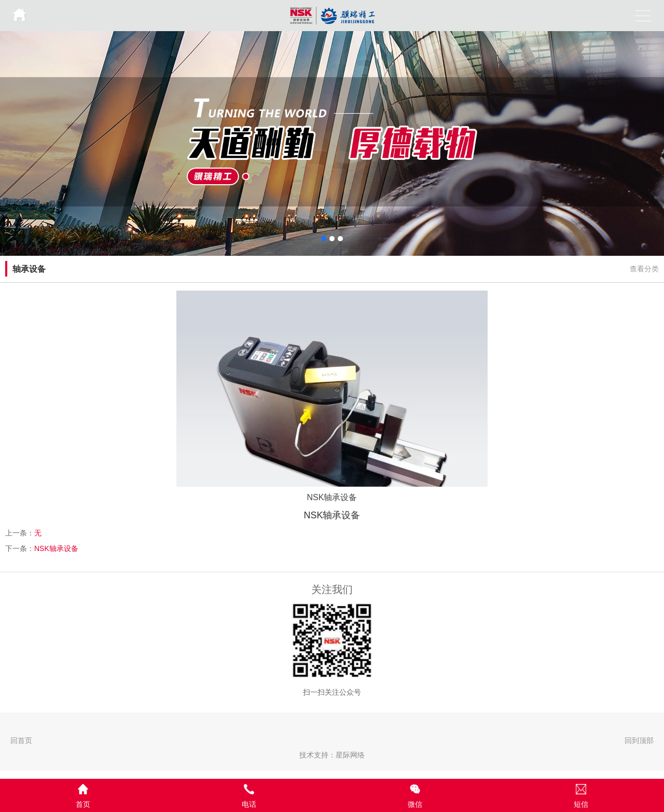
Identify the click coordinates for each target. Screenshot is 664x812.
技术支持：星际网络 (332, 755)
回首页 (21, 740)
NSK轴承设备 (56, 548)
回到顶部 (639, 740)
